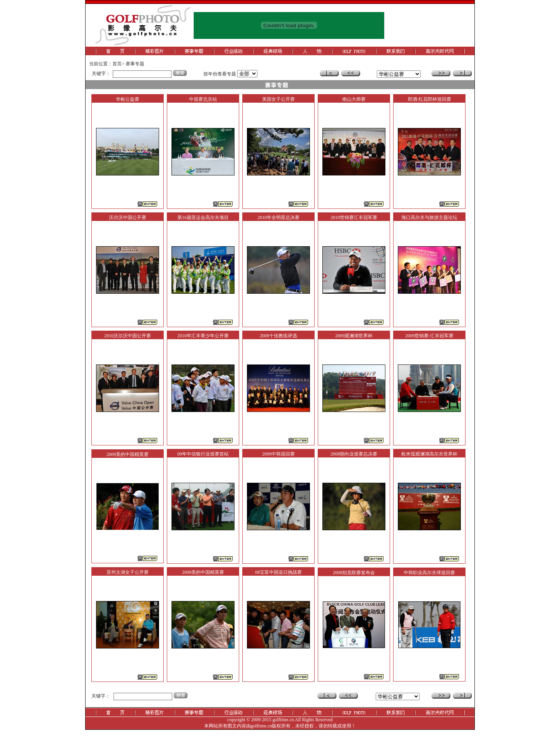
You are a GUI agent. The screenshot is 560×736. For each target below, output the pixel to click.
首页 (117, 64)
